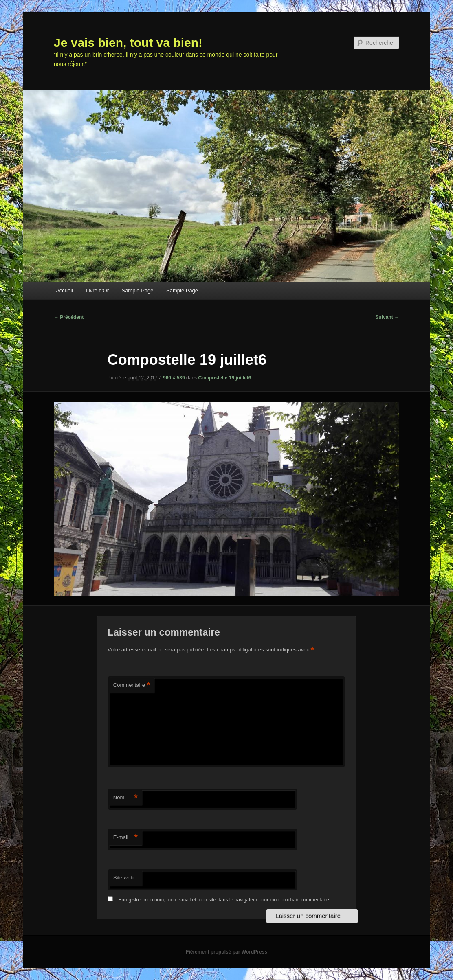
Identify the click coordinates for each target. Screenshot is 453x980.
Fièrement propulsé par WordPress (226, 952)
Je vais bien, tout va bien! (128, 43)
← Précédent (69, 317)
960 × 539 (174, 378)
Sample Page (137, 290)
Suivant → (387, 317)
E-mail (125, 838)
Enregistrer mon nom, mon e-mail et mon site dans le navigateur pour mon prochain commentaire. (224, 900)
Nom (125, 798)
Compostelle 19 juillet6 (224, 378)
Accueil (64, 290)
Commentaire (132, 685)
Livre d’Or (97, 290)
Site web (123, 878)
